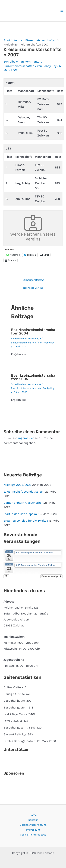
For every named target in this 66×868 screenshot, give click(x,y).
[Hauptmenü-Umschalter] (62, 11)
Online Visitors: (14, 687)
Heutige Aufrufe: (15, 694)
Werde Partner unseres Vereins (33, 228)
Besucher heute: (15, 701)
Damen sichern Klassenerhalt (23, 503)
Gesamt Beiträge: (16, 734)
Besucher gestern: (16, 707)
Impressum (33, 830)
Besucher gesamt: (16, 727)
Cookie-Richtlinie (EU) (33, 835)
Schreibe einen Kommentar (22, 61)
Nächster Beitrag (33, 288)
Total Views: (12, 721)
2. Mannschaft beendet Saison (24, 492)
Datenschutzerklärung (33, 825)
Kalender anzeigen (51, 576)
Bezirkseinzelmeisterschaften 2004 (33, 331)
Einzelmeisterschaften (19, 66)
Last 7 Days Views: (16, 714)
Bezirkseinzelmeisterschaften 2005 (33, 377)
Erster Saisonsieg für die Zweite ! (26, 521)
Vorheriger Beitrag (33, 280)
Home (33, 815)
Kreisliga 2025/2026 (18, 485)
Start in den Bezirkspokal (21, 514)
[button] (6, 576)
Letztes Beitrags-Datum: (20, 741)
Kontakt (33, 820)
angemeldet (26, 438)
